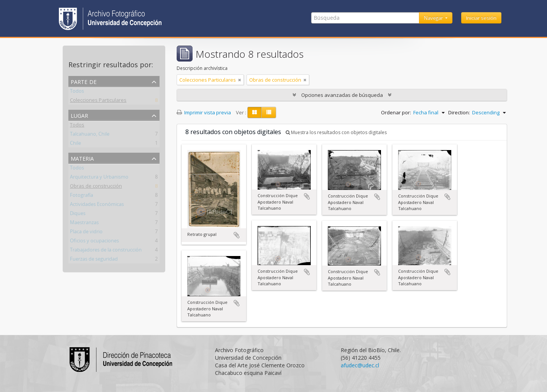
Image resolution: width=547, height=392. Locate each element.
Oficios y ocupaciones (94, 242)
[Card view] (255, 112)
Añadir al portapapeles (237, 235)
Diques (78, 215)
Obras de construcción (96, 187)
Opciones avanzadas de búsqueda (342, 95)
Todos (77, 92)
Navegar (434, 18)
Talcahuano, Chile (90, 135)
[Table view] (269, 112)
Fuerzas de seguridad (94, 260)
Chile (75, 144)
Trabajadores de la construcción (106, 251)
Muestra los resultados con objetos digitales (336, 132)
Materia (82, 158)
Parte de (84, 81)
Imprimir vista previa (204, 112)
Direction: (459, 112)
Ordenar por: (396, 112)
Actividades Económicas (97, 205)
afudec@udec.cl (360, 365)
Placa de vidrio (86, 233)
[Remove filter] (240, 80)
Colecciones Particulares (98, 101)
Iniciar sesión (481, 18)
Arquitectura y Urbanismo (99, 178)
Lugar (79, 115)
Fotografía (81, 196)
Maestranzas (84, 224)
